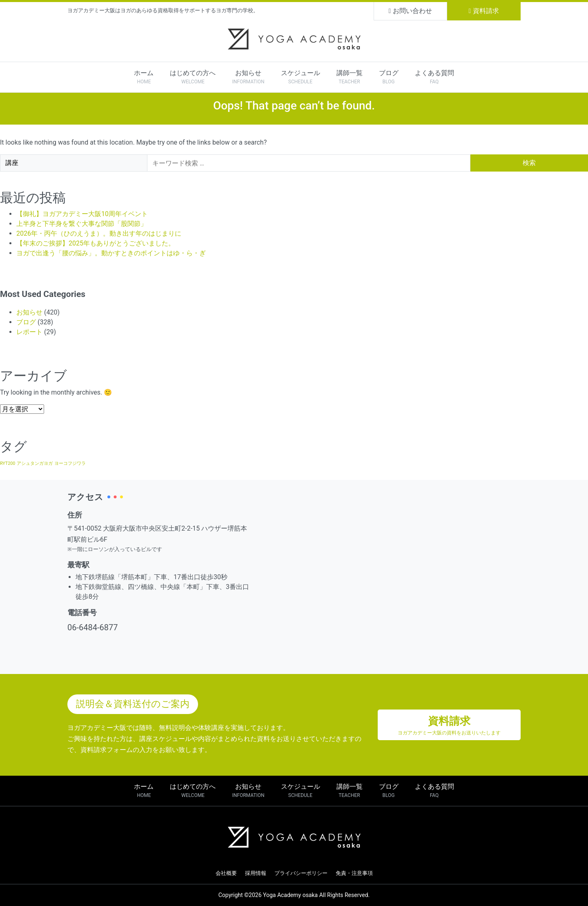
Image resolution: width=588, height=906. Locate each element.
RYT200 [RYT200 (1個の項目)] (8, 463)
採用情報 (256, 873)
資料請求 (484, 11)
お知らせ (29, 312)
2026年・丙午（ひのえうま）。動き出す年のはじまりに (99, 233)
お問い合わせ (411, 11)
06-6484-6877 (92, 627)
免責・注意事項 (354, 873)
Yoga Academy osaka (290, 895)
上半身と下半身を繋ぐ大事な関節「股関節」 (82, 224)
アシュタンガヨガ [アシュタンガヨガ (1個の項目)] (35, 463)
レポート (29, 332)
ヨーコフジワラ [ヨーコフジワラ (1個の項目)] (70, 463)
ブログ (26, 322)
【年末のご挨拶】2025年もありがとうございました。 (96, 243)
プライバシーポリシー (301, 873)
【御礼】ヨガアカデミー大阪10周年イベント (82, 214)
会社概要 (226, 873)
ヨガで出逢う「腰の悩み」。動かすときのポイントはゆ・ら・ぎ (111, 253)
